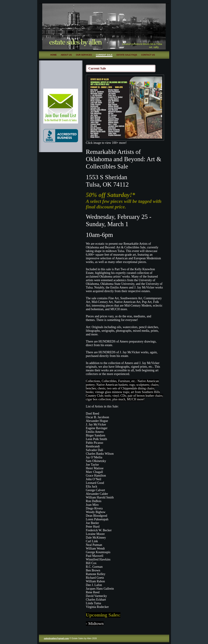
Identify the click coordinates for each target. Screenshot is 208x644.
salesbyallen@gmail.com (56, 638)
